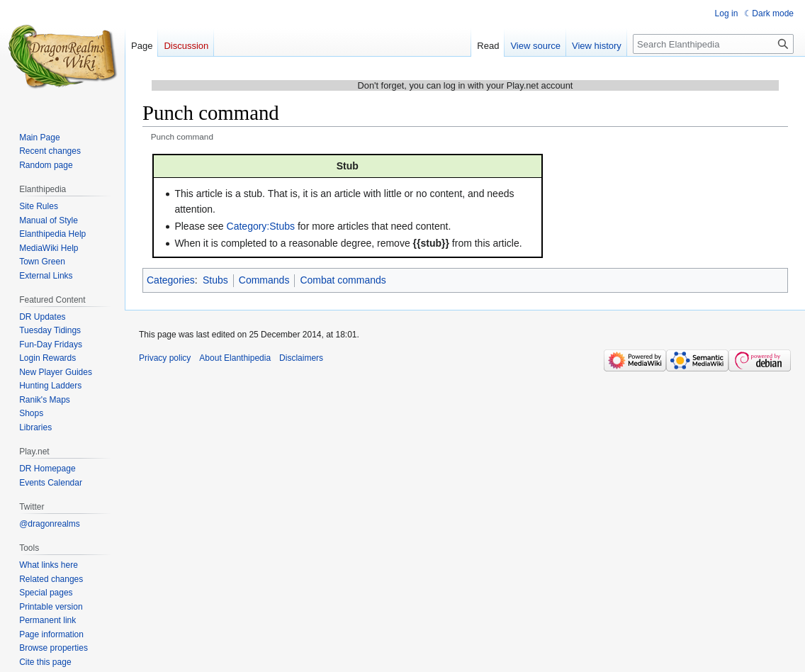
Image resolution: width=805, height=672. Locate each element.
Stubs (215, 280)
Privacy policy (165, 358)
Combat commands (343, 280)
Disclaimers (301, 358)
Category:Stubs (261, 226)
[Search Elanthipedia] (713, 44)
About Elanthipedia (235, 358)
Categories (171, 280)
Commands (264, 280)
